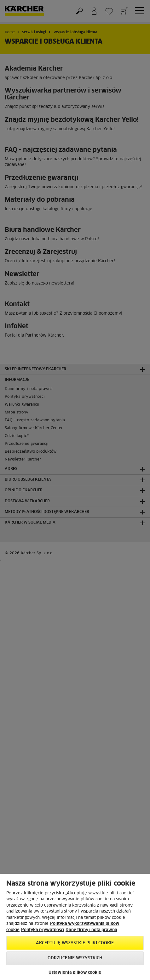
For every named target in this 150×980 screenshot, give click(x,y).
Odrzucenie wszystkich (75, 958)
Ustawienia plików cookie (75, 973)
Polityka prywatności (43, 930)
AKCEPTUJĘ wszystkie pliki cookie (75, 943)
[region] (75, 927)
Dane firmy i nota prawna (91, 930)
